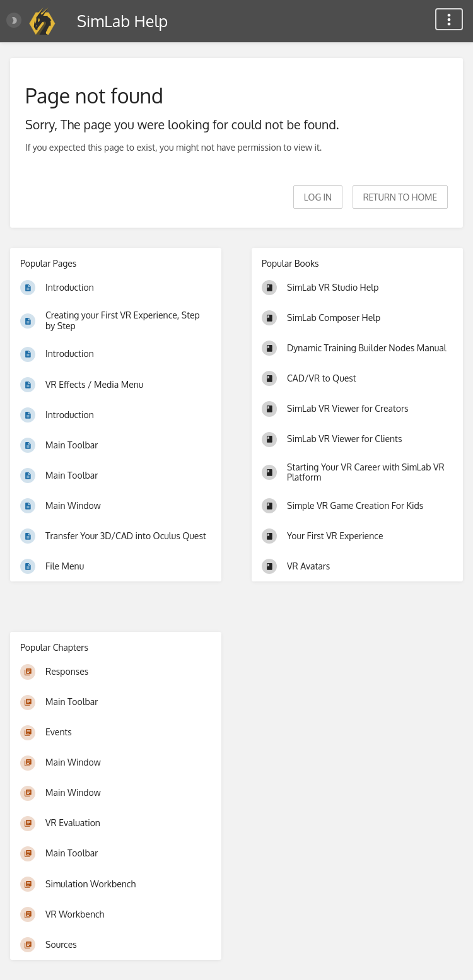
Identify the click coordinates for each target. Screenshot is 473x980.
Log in (318, 197)
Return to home (400, 197)
